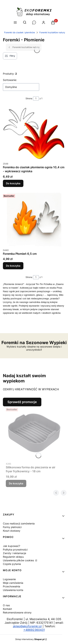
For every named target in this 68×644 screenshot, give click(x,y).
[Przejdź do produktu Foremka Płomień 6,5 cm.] (34, 220)
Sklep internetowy (30, 639)
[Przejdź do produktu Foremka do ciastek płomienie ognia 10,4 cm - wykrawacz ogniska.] (34, 133)
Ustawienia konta (13, 590)
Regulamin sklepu (13, 557)
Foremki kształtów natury (52, 32)
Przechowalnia (12, 586)
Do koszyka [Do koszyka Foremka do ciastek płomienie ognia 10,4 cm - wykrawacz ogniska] (13, 183)
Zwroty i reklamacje (15, 553)
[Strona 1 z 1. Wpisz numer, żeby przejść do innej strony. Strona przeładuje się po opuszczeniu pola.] (36, 99)
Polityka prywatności (15, 550)
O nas (6, 605)
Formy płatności (12, 527)
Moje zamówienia (13, 583)
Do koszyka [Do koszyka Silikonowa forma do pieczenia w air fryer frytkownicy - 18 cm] (16, 483)
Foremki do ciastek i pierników (20, 32)
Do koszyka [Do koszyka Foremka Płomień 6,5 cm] (13, 266)
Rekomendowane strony (17, 612)
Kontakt (7, 609)
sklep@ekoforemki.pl (27, 626)
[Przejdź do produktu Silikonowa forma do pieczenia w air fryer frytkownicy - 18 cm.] (34, 433)
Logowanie (9, 579)
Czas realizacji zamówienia (19, 523)
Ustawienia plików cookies (19, 560)
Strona (29, 98)
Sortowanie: (10, 80)
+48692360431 (34, 630)
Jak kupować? (12, 546)
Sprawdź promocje (22, 402)
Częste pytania (12, 564)
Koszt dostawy (12, 531)
